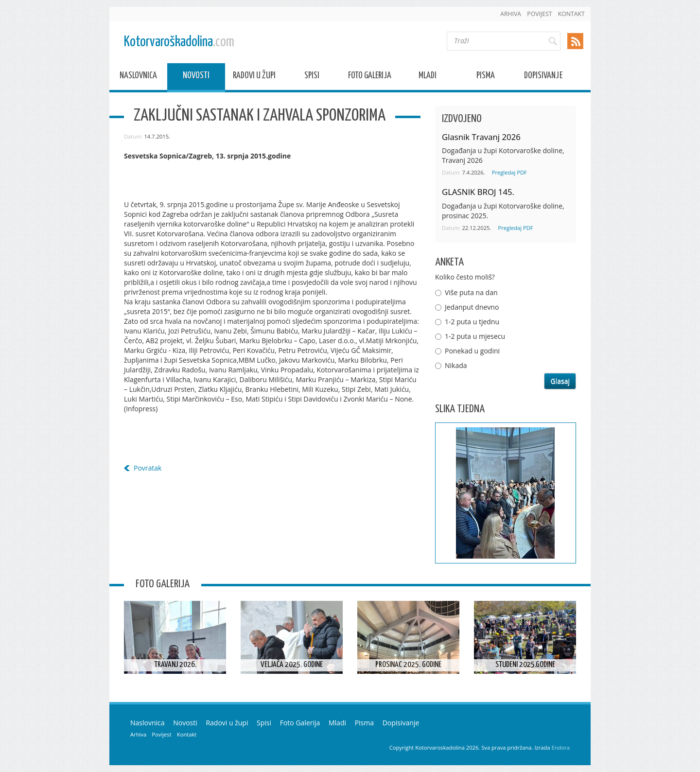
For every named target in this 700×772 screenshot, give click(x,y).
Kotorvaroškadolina (179, 42)
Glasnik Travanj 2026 (481, 137)
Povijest (539, 14)
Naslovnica (138, 77)
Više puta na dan (471, 292)
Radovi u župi (254, 77)
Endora (561, 747)
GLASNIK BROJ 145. (478, 192)
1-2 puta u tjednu (472, 322)
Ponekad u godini (472, 351)
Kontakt (571, 14)
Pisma (486, 77)
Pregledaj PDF (509, 172)
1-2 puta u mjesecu (475, 336)
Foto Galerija (370, 77)
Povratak (148, 468)
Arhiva (511, 14)
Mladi (428, 77)
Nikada (456, 365)
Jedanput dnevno (472, 307)
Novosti (196, 77)
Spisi (312, 77)
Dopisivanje (543, 77)
